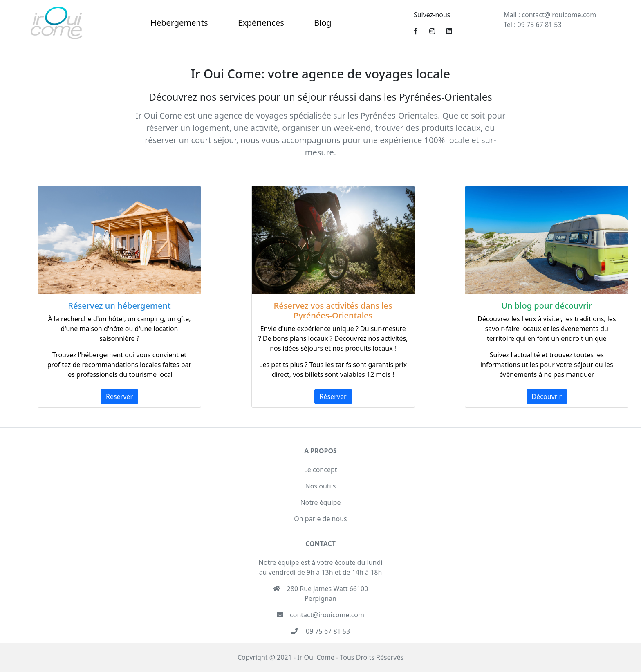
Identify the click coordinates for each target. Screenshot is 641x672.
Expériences (261, 23)
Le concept (320, 470)
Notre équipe (321, 502)
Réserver (119, 396)
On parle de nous (320, 519)
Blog (323, 23)
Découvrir (547, 396)
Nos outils (321, 486)
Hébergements (179, 23)
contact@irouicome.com (558, 15)
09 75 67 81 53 (538, 25)
